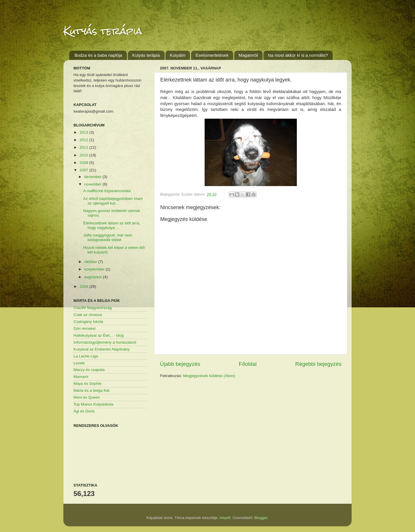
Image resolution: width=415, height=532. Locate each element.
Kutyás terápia (103, 31)
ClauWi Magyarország (93, 308)
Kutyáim (178, 55)
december (93, 177)
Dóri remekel (85, 329)
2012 (84, 140)
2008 (84, 163)
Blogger (261, 518)
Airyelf (225, 518)
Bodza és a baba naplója (98, 55)
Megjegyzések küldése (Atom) (209, 376)
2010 (84, 155)
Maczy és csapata (89, 370)
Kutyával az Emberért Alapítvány (102, 349)
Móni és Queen (87, 397)
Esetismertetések (212, 55)
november (93, 184)
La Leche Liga (86, 356)
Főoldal (248, 364)
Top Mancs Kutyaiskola (93, 404)
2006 (84, 286)
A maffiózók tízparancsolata (107, 191)
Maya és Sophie (87, 384)
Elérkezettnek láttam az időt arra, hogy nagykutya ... (112, 225)
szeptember (95, 269)
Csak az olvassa (88, 315)
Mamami (81, 377)
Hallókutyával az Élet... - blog (99, 335)
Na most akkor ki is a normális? (298, 55)
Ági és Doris (84, 411)
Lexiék (79, 363)
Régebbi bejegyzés (318, 364)
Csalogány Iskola (88, 322)
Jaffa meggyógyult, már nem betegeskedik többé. (108, 237)
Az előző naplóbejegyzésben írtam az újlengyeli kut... (113, 201)
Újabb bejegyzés (180, 364)
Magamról (248, 55)
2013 (84, 132)
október (91, 262)
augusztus (94, 277)
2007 (84, 170)
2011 (84, 147)
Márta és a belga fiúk (92, 390)
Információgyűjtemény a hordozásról (105, 342)
